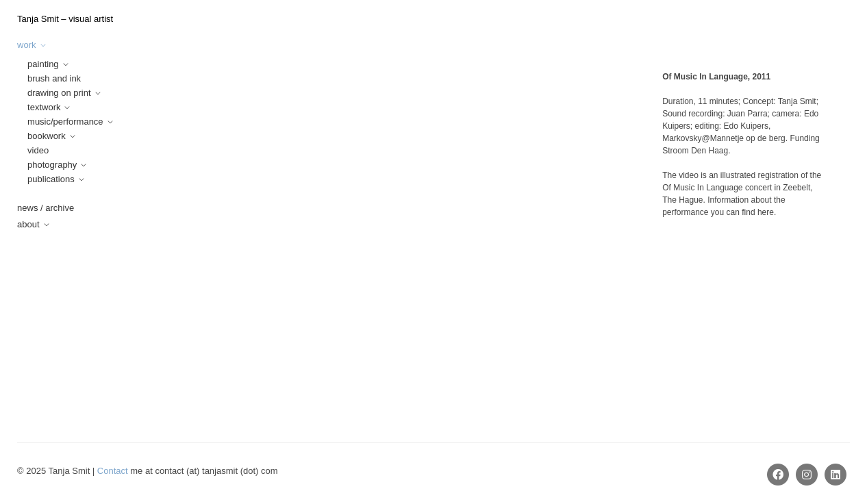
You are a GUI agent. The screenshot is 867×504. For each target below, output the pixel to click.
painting (43, 64)
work (26, 45)
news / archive (46, 208)
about (28, 224)
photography (52, 165)
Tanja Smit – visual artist (65, 19)
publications (51, 179)
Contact (113, 471)
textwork (44, 107)
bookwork (47, 136)
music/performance (65, 122)
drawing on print (59, 93)
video (38, 150)
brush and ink (54, 78)
